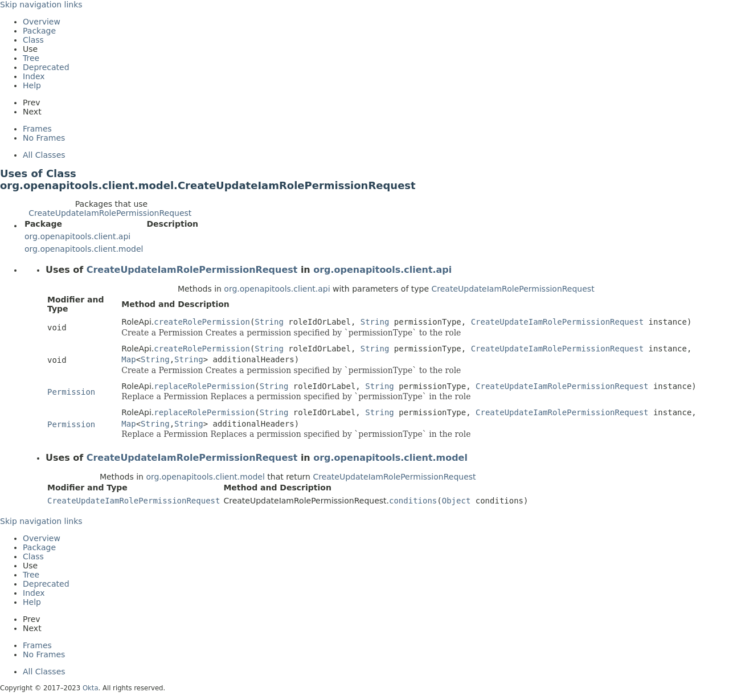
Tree (31, 58)
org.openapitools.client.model (84, 249)
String (269, 322)
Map (128, 359)
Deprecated (46, 67)
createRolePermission (202, 322)
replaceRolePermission (204, 386)
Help (32, 85)
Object (456, 501)
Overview (42, 22)
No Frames (44, 138)
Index (34, 76)
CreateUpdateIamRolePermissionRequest (110, 213)
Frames (37, 129)
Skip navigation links (41, 5)
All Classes (44, 155)
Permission (71, 392)
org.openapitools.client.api (77, 236)
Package (39, 31)
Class (33, 40)
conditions (413, 501)
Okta (91, 688)
